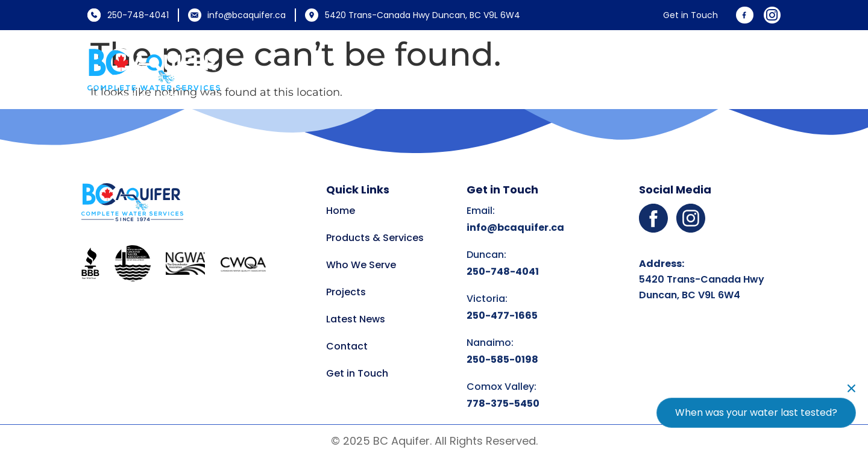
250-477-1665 (502, 315)
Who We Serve (520, 73)
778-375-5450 (503, 403)
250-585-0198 (502, 359)
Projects (608, 73)
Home (286, 73)
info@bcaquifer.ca (515, 227)
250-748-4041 (503, 271)
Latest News (682, 73)
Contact (758, 73)
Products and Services (388, 73)
